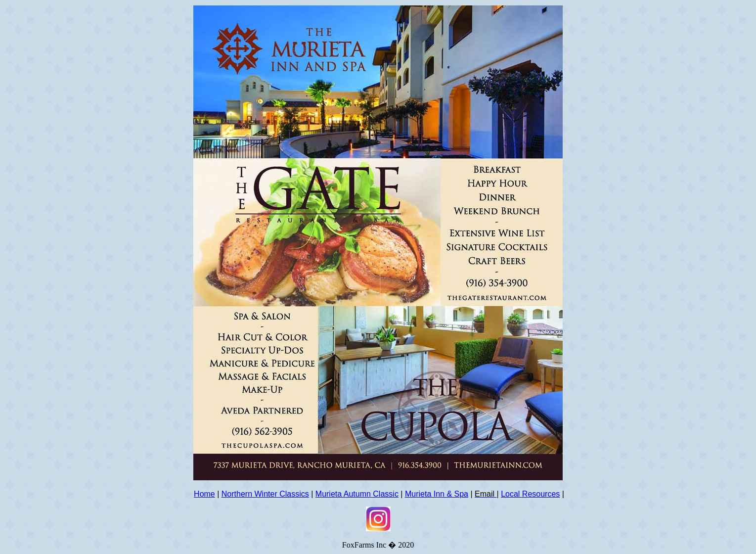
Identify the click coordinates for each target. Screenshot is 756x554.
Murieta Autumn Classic (357, 494)
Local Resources (530, 494)
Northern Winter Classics (265, 494)
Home (204, 494)
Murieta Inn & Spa (437, 494)
